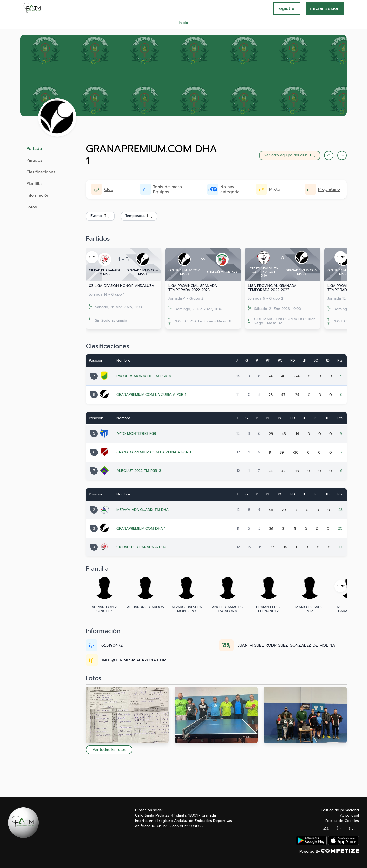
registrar (287, 8)
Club (109, 189)
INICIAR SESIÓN (325, 8)
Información (38, 195)
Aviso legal (349, 815)
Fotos (32, 207)
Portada (34, 149)
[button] (342, 155)
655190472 (112, 645)
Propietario (329, 189)
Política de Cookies (342, 821)
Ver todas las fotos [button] (109, 750)
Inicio (183, 23)
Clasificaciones (41, 172)
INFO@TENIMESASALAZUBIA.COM (134, 660)
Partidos (34, 160)
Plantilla (34, 184)
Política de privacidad (340, 810)
